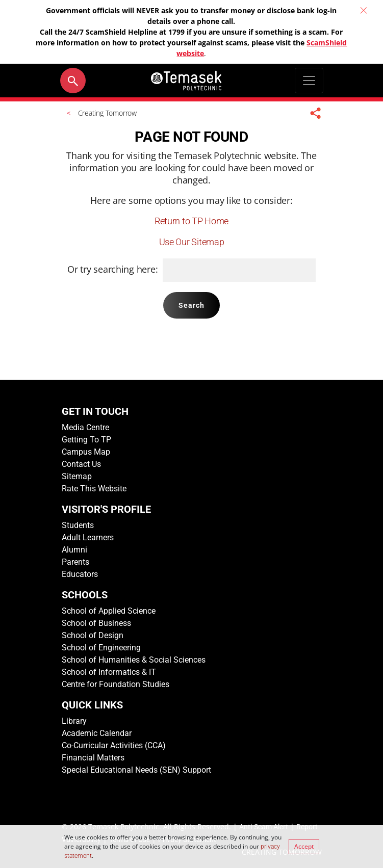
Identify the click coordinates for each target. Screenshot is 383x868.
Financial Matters (93, 758)
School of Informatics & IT (109, 672)
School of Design (93, 635)
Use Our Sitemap (192, 242)
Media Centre (85, 427)
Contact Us (81, 464)
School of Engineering (101, 648)
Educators (80, 574)
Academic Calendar (97, 733)
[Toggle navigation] (309, 81)
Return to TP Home (191, 221)
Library (74, 721)
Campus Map (86, 452)
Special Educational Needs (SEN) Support (136, 770)
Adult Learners (88, 537)
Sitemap (77, 476)
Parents (75, 562)
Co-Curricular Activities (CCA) (114, 745)
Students (78, 525)
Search (192, 305)
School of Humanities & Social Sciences (134, 660)
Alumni (74, 550)
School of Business (96, 623)
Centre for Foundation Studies (116, 684)
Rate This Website (94, 489)
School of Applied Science (109, 611)
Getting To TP (86, 440)
